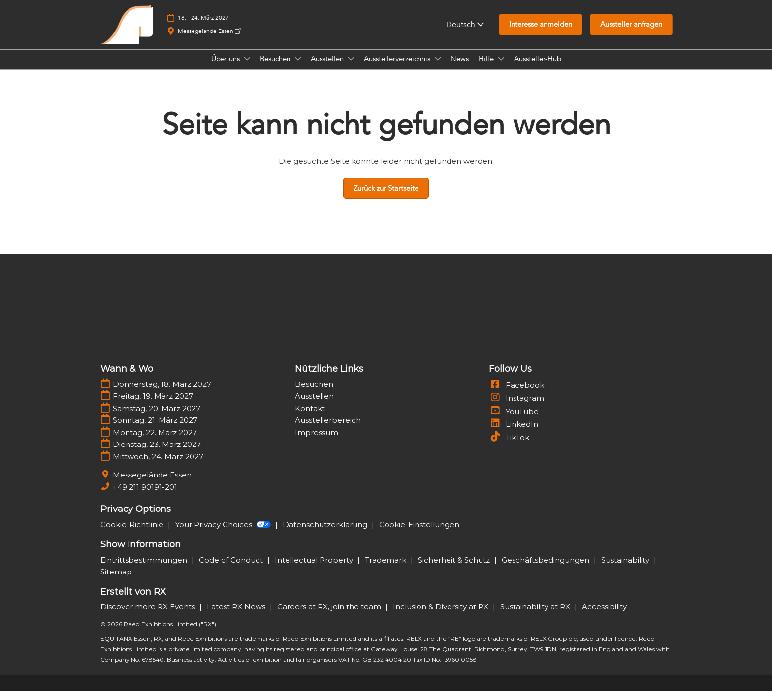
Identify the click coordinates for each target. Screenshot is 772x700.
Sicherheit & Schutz (455, 569)
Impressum (317, 441)
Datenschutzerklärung (326, 533)
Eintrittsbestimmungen (145, 569)
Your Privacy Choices (224, 533)
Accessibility (604, 616)
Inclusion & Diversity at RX (442, 616)
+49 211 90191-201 (145, 496)
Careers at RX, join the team (330, 616)
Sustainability (626, 569)
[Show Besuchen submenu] (298, 68)
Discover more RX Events (149, 616)
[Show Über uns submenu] (247, 68)
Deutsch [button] (465, 34)
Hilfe (487, 68)
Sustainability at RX (536, 616)
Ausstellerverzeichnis (398, 68)
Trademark (386, 569)
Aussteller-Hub (538, 68)
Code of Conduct (232, 569)
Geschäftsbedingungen (547, 569)
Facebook (516, 394)
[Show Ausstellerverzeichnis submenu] (438, 68)
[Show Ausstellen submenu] (351, 68)
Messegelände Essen (209, 40)
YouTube (514, 420)
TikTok (509, 446)
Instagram (516, 407)
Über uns (226, 68)
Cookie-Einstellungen (419, 533)
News (460, 68)
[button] (541, 34)
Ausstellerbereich (328, 429)
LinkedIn (514, 433)
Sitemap (116, 581)
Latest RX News (237, 616)
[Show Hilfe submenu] (501, 68)
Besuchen (276, 68)
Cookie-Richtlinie (133, 533)
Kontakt (310, 417)
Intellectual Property (315, 569)
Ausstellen (328, 68)
